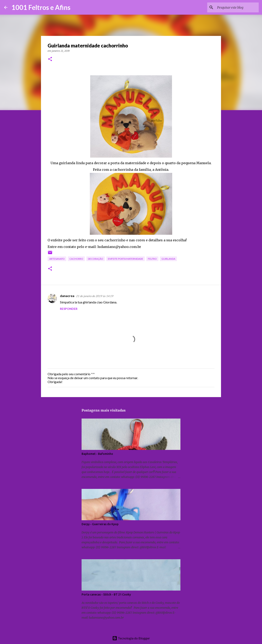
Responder (69, 309)
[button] (50, 59)
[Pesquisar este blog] (237, 7)
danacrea (67, 296)
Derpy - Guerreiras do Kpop (100, 524)
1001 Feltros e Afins (41, 7)
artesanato (57, 259)
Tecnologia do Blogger (131, 638)
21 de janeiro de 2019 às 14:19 (95, 296)
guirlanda (168, 259)
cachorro (76, 259)
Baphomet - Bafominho (97, 454)
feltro (152, 259)
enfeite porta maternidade (126, 259)
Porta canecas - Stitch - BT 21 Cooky (106, 594)
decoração (96, 259)
